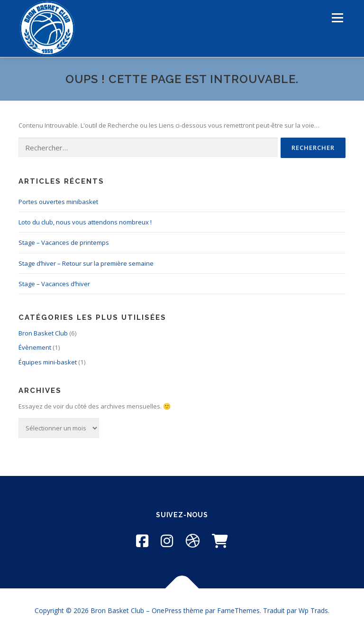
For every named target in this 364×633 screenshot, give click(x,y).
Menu (337, 18)
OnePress (167, 610)
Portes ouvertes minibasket (58, 202)
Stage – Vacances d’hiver (54, 284)
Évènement (35, 347)
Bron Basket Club (43, 333)
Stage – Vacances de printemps (64, 242)
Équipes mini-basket (48, 362)
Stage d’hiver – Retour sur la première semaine (86, 263)
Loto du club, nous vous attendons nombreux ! (85, 222)
